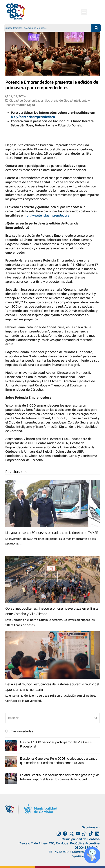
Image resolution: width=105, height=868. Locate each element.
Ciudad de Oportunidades (26, 100)
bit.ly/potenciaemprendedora (33, 117)
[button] (84, 12)
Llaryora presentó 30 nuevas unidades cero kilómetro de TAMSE (52, 533)
